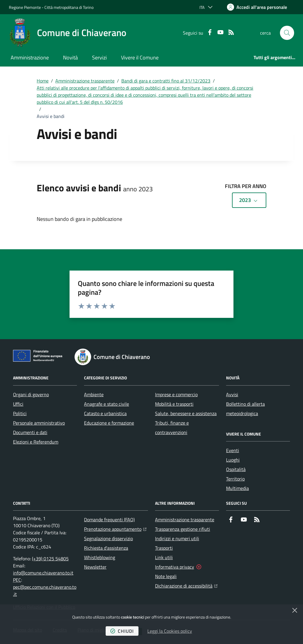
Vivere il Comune (140, 58)
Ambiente (94, 394)
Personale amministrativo (39, 423)
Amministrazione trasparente (85, 81)
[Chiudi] (295, 610)
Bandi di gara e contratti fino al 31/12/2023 (166, 81)
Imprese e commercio (176, 394)
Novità (70, 58)
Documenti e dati (30, 432)
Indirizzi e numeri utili (177, 538)
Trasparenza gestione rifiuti (183, 529)
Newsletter (95, 567)
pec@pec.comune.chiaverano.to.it (45, 590)
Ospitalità (236, 469)
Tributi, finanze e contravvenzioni (172, 428)
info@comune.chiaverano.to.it (43, 573)
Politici (20, 413)
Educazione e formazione (109, 423)
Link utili (164, 557)
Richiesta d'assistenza (106, 548)
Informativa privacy (175, 567)
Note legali (166, 576)
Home (43, 81)
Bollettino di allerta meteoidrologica (245, 409)
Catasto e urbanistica (105, 413)
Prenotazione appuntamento (115, 528)
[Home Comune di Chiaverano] (68, 33)
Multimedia (237, 488)
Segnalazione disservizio (108, 538)
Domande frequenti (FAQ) (109, 520)
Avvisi (232, 394)
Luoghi (233, 460)
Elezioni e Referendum (36, 442)
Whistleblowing (100, 557)
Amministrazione (30, 58)
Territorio (235, 479)
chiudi (122, 631)
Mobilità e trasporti (174, 404)
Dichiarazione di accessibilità (186, 585)
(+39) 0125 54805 (50, 559)
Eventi (233, 450)
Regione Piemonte (25, 7)
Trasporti (164, 548)
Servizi (99, 58)
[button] (287, 33)
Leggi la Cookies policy (170, 631)
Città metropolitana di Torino (69, 7)
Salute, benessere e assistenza (186, 413)
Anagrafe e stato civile (107, 404)
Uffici (18, 404)
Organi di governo (31, 394)
